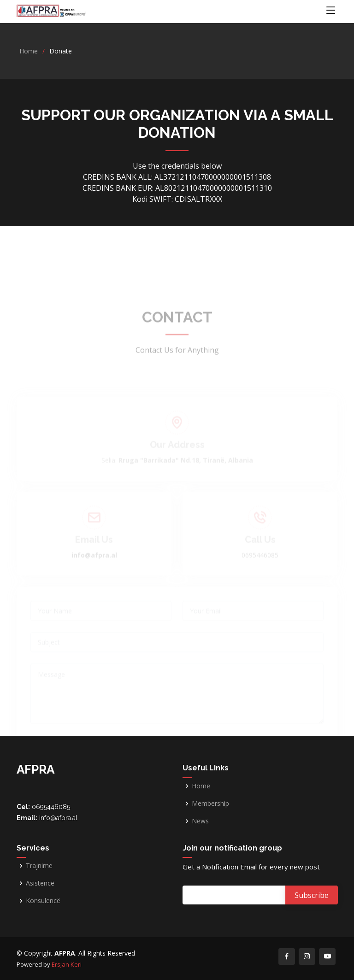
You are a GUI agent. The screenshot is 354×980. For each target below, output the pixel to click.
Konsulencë (43, 901)
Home (29, 51)
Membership (210, 804)
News (200, 821)
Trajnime (39, 866)
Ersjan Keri (67, 964)
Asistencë (40, 883)
